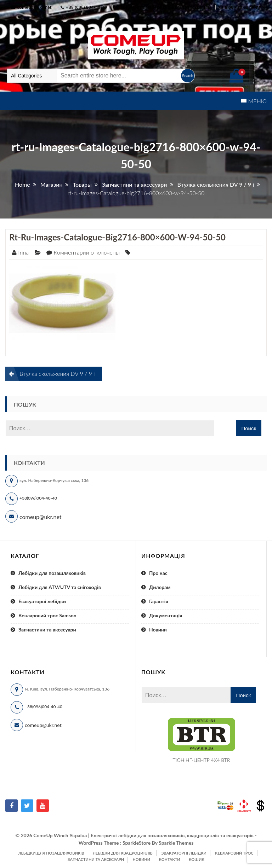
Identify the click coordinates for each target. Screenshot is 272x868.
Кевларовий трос (234, 853)
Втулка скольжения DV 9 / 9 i (57, 374)
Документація (166, 615)
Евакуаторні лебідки (42, 601)
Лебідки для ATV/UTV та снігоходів (60, 587)
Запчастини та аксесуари (47, 630)
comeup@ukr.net (34, 7)
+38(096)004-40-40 (38, 498)
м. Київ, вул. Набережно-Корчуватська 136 (166, 7)
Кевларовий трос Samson (47, 615)
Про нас (158, 573)
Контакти (169, 859)
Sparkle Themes (176, 843)
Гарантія (159, 601)
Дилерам (160, 587)
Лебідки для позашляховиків (52, 573)
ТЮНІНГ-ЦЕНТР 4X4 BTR (202, 760)
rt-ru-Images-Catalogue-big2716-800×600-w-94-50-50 (117, 237)
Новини (158, 630)
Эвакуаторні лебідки (184, 853)
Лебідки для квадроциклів (123, 853)
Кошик (197, 859)
